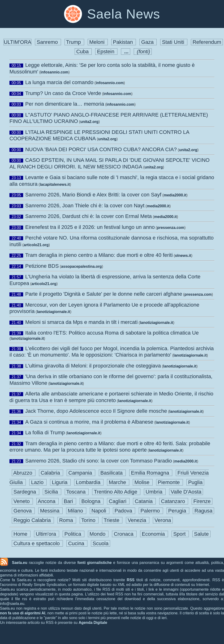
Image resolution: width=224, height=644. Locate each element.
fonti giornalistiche (94, 563)
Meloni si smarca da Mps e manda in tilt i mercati (82, 322)
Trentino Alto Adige (116, 492)
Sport (180, 534)
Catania (144, 501)
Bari (69, 501)
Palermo (151, 511)
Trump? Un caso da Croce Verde (63, 93)
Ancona (47, 501)
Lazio (38, 482)
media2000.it (175, 195)
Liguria (60, 482)
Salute (201, 534)
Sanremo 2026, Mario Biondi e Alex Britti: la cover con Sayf (93, 195)
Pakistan (124, 42)
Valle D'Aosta (186, 492)
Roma (67, 520)
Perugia (178, 511)
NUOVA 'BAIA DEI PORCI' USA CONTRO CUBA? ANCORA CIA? (101, 149)
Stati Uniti (174, 42)
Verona (163, 520)
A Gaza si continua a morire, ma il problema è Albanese (89, 422)
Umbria (155, 492)
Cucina (77, 543)
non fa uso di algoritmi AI (23, 613)
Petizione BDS (42, 266)
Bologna (92, 501)
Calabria (51, 473)
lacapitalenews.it (55, 184)
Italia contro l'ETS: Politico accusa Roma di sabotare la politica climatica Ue (112, 333)
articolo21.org (36, 245)
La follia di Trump (45, 433)
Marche (118, 482)
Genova (23, 511)
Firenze (202, 501)
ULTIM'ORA (17, 42)
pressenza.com (171, 228)
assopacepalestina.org (81, 266)
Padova (124, 511)
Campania (81, 473)
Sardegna (26, 492)
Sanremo (48, 42)
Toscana (77, 492)
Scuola (101, 543)
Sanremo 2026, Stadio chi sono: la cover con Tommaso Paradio (99, 461)
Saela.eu (19, 563)
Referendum (207, 42)
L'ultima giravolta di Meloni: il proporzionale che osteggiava (93, 366)
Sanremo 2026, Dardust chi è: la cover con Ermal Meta (89, 216)
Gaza (148, 42)
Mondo (98, 534)
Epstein (106, 52)
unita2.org (89, 122)
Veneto (22, 501)
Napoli (100, 511)
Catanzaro (174, 501)
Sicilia (52, 492)
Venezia (138, 520)
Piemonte (170, 482)
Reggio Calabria (33, 520)
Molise (143, 482)
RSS (131, 580)
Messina (50, 511)
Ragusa (203, 511)
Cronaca (124, 534)
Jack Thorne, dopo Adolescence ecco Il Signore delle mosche (96, 411)
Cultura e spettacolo (37, 543)
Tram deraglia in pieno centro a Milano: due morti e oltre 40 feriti (99, 255)
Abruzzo (24, 473)
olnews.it (183, 256)
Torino (89, 520)
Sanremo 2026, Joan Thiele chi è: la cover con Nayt (85, 206)
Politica (73, 534)
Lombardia (89, 482)
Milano (76, 511)
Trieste (112, 520)
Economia (154, 534)
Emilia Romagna (151, 473)
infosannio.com (54, 72)
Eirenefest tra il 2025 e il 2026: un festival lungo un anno (90, 227)
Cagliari (118, 501)
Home (21, 534)
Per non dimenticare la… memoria (65, 104)
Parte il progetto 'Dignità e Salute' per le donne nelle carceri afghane (104, 294)
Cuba (83, 52)
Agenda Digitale (93, 623)
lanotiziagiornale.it (53, 312)
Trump (74, 42)
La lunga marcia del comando (59, 82)
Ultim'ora (47, 534)
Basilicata (112, 473)
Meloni (98, 42)
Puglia (195, 482)
